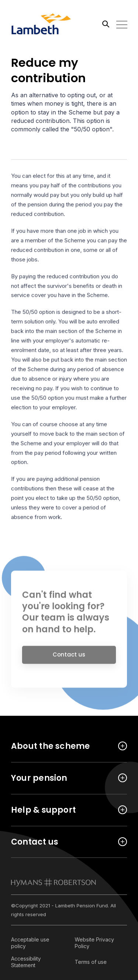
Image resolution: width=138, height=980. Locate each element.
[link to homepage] (54, 882)
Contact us (69, 657)
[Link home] (44, 24)
